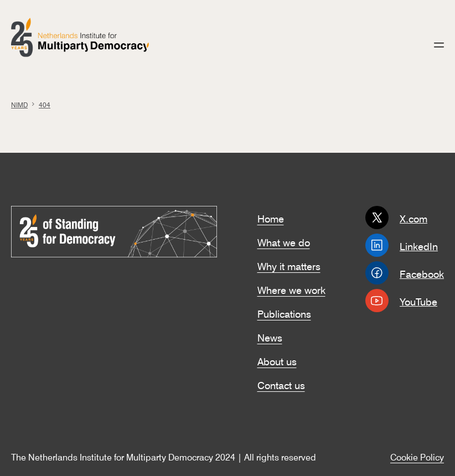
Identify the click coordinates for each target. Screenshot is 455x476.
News (270, 337)
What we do (284, 241)
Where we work (291, 289)
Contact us (281, 384)
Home (271, 218)
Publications (284, 313)
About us (277, 360)
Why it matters (289, 265)
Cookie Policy (417, 456)
